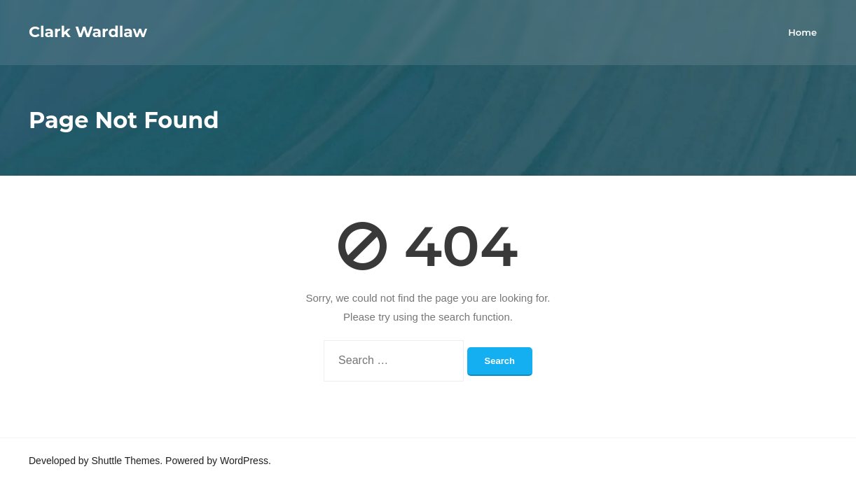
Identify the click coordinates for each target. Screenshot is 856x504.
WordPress (244, 461)
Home (802, 32)
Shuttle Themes (126, 461)
